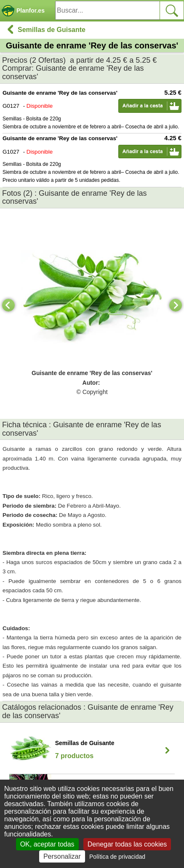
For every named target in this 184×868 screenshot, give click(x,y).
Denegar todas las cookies (127, 844)
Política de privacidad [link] (117, 857)
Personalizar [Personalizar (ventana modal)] (62, 856)
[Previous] (8, 305)
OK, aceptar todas (47, 844)
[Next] (176, 305)
